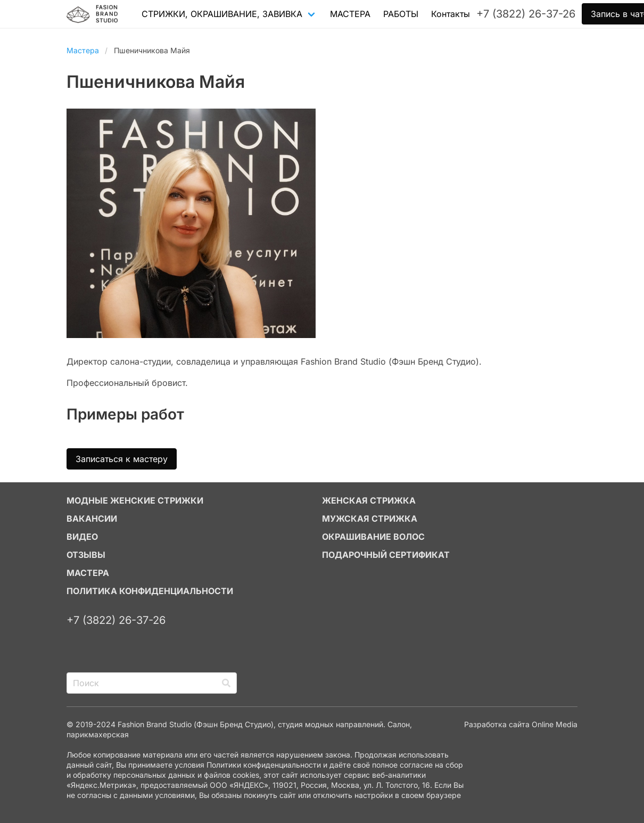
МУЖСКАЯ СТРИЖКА (370, 519)
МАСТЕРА (350, 14)
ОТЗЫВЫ (86, 555)
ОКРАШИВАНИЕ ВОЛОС (373, 537)
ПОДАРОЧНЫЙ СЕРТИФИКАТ (386, 555)
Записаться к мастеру (122, 459)
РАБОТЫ (401, 14)
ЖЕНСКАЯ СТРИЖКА (369, 500)
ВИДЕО (82, 537)
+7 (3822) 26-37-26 (116, 620)
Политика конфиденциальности (150, 591)
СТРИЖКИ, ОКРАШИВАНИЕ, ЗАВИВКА (222, 14)
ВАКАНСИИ (92, 519)
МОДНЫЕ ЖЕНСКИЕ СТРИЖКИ (135, 500)
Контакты (451, 14)
